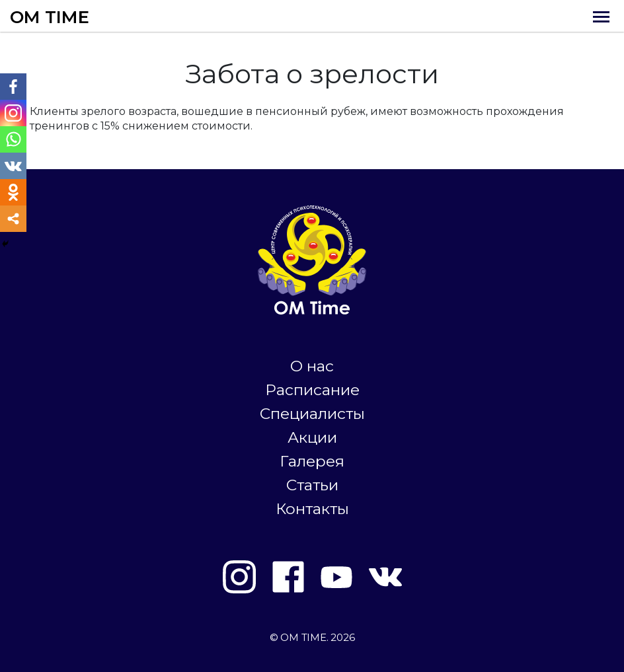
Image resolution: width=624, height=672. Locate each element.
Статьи (312, 485)
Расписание (312, 390)
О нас (312, 366)
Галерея (312, 461)
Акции (312, 437)
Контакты (312, 509)
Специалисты (312, 414)
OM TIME (50, 17)
